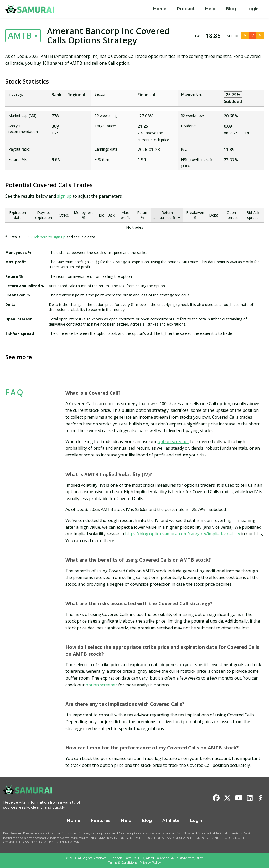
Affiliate (171, 821)
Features (101, 821)
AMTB (20, 35)
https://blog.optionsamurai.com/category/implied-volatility (183, 534)
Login (252, 9)
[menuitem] (160, 9)
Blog (231, 9)
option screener (173, 441)
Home (160, 9)
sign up (64, 196)
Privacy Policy (150, 862)
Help (210, 9)
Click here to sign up (48, 237)
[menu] (206, 9)
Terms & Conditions (123, 862)
